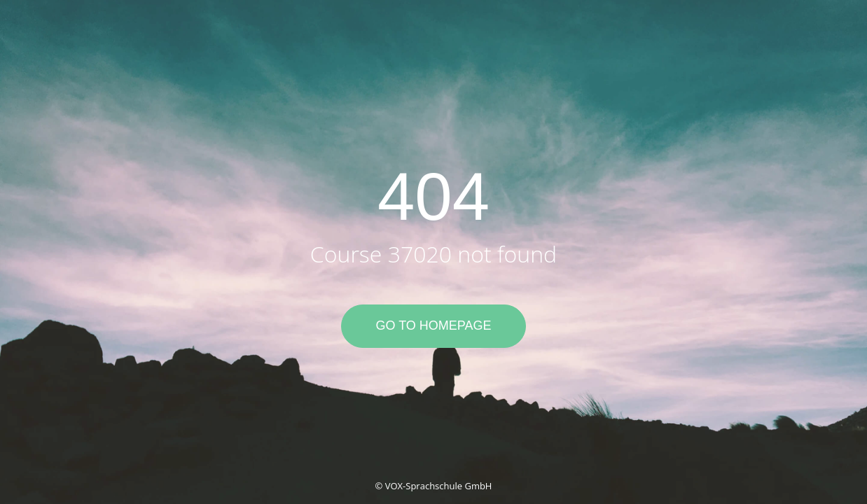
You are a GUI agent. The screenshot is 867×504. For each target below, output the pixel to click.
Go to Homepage (433, 325)
